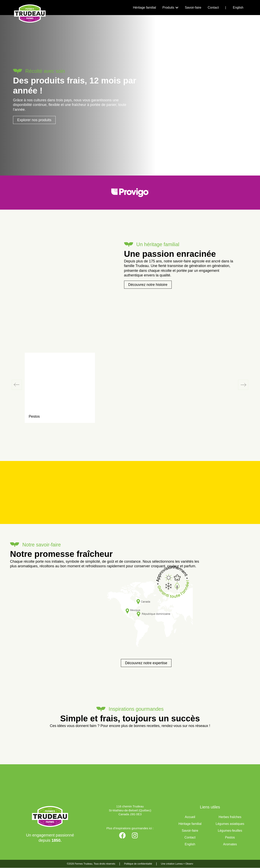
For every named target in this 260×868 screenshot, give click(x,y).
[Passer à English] (238, 8)
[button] (17, 385)
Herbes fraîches (230, 817)
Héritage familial (190, 824)
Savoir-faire (190, 831)
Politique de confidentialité (138, 864)
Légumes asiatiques (230, 824)
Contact (190, 838)
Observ (189, 864)
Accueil (190, 817)
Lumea (179, 864)
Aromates (230, 844)
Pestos (230, 838)
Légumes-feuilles (230, 831)
